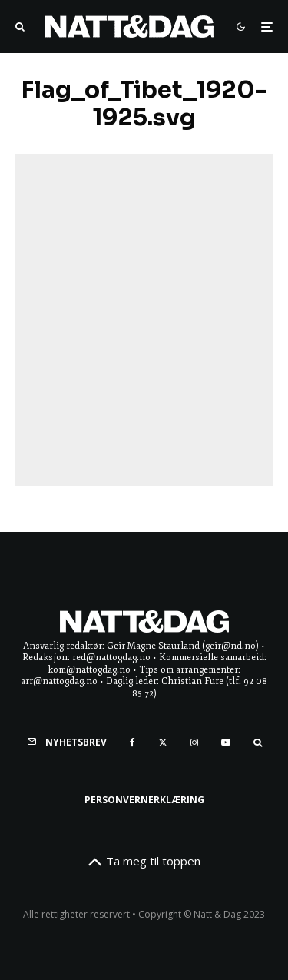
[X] (163, 742)
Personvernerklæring (144, 800)
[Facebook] (132, 742)
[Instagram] (194, 742)
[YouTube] (226, 742)
